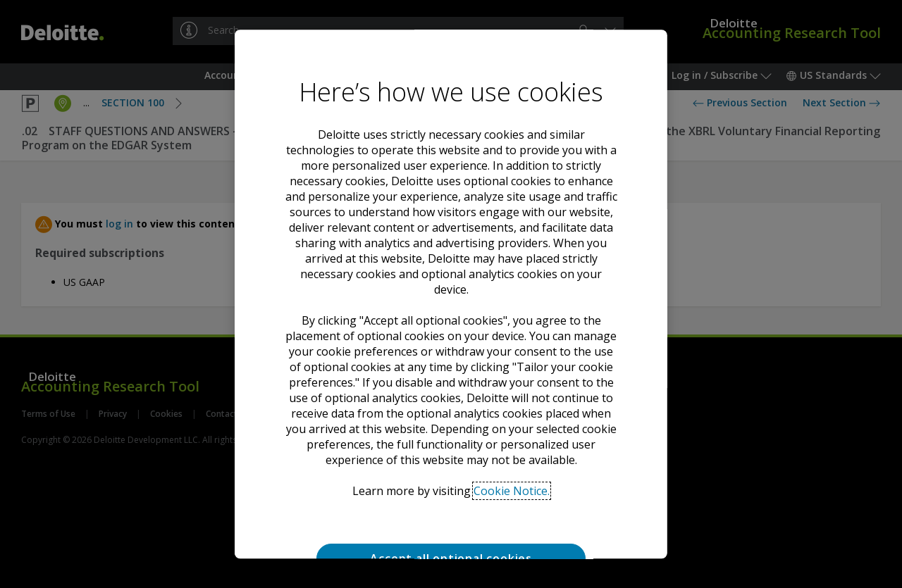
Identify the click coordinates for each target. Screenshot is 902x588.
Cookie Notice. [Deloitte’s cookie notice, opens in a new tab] (512, 478)
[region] (451, 294)
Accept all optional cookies (451, 546)
